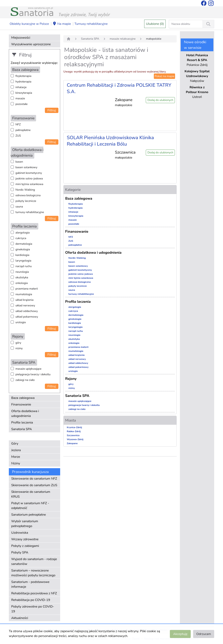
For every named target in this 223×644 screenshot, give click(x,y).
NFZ (18, 124)
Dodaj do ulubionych (160, 100)
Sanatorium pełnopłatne (29, 515)
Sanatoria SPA (22, 429)
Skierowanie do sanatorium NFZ (34, 479)
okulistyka (22, 277)
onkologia (22, 283)
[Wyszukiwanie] (208, 24)
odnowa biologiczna (28, 195)
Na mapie (62, 24)
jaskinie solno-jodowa (29, 179)
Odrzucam (204, 634)
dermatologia (24, 244)
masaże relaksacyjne (123, 39)
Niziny (16, 463)
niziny (19, 348)
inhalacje (21, 87)
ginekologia (23, 249)
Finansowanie (21, 405)
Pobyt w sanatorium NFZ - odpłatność (30, 506)
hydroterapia (23, 82)
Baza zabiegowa (23, 398)
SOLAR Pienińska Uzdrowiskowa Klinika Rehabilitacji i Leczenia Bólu (110, 141)
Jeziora (16, 450)
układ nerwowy (25, 305)
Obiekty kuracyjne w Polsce (29, 24)
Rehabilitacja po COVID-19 (31, 600)
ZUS (18, 136)
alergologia (23, 233)
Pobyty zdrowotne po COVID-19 (33, 609)
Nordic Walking (25, 190)
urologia (21, 322)
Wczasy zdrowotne (25, 539)
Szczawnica (73, 435)
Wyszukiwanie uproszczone (31, 44)
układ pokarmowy (27, 317)
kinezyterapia (24, 93)
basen (19, 162)
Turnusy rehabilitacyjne (91, 24)
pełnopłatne (23, 130)
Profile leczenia (22, 423)
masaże (20, 98)
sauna (19, 207)
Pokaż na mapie (164, 76)
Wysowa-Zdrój (75, 439)
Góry (15, 444)
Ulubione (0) (155, 24)
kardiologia (22, 255)
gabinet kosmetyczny (29, 173)
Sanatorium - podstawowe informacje (30, 584)
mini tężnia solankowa (29, 184)
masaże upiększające (28, 369)
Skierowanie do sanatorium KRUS (31, 494)
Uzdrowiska (20, 533)
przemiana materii (27, 289)
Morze (16, 457)
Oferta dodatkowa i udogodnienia (25, 414)
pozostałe (22, 104)
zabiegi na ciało (25, 380)
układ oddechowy (27, 311)
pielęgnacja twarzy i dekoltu (33, 374)
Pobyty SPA (20, 552)
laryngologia (23, 261)
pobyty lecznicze (26, 201)
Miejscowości (21, 38)
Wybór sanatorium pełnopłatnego (25, 524)
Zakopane (72, 443)
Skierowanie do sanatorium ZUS (34, 485)
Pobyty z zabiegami (25, 546)
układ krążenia (24, 300)
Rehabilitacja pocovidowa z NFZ (34, 593)
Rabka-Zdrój (74, 431)
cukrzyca (21, 238)
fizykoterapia (23, 76)
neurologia (22, 272)
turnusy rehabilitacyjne (30, 212)
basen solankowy (26, 167)
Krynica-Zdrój (74, 427)
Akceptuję (180, 634)
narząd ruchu (24, 266)
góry (18, 343)
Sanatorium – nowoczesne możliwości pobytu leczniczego (33, 573)
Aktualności (20, 618)
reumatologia (24, 294)
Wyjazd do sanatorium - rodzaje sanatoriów (34, 561)
